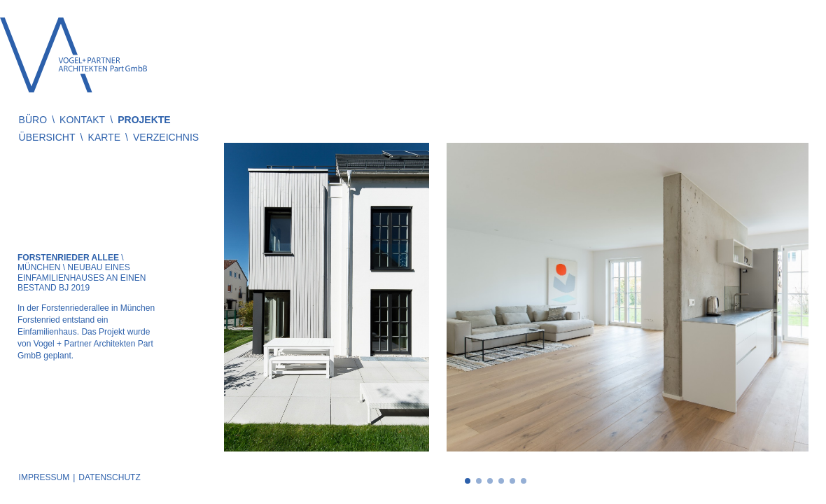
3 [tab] (490, 481)
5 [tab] (512, 481)
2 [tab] (479, 481)
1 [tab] (468, 481)
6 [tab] (524, 481)
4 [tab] (501, 481)
